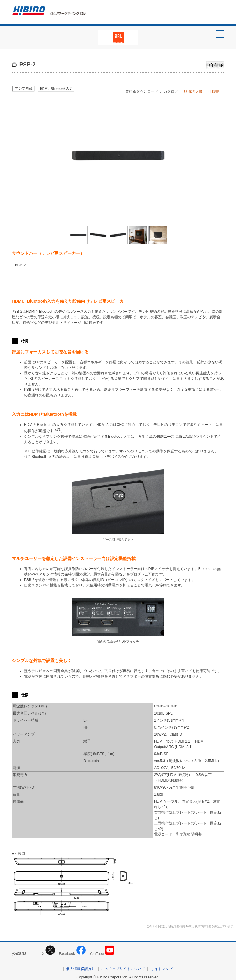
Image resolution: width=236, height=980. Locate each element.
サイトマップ (162, 969)
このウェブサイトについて (123, 969)
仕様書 (213, 91)
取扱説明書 (193, 91)
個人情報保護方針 (81, 969)
